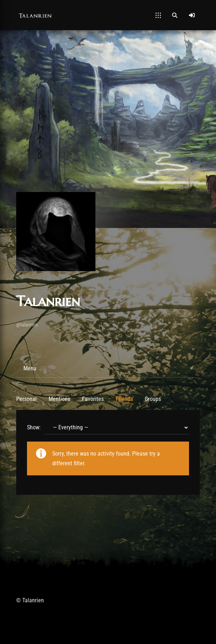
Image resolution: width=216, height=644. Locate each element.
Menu (30, 368)
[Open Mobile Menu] (158, 15)
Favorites (93, 399)
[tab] (108, 369)
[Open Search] (175, 15)
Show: (34, 427)
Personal (26, 399)
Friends (124, 399)
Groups (153, 399)
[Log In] (192, 15)
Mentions (59, 399)
